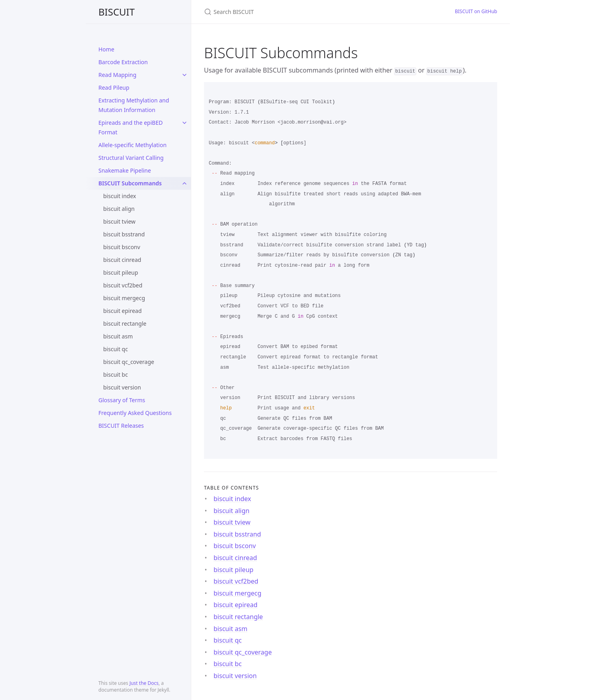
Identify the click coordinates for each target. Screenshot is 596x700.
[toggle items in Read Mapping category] (184, 75)
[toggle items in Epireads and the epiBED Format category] (184, 123)
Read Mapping (117, 75)
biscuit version (122, 387)
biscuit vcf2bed (123, 285)
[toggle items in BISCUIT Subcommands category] (184, 183)
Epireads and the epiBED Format (130, 127)
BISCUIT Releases (121, 426)
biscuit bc (116, 375)
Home (106, 49)
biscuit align (119, 209)
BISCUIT (117, 12)
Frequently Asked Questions (135, 413)
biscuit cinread (122, 260)
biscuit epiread (123, 311)
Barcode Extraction (123, 62)
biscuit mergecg (124, 298)
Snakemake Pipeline (125, 170)
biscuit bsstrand (124, 234)
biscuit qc (116, 349)
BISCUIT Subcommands (130, 183)
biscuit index (120, 196)
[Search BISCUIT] (298, 12)
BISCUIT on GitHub (476, 11)
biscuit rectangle (125, 323)
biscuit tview (119, 221)
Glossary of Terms (122, 400)
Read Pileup (114, 87)
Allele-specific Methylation (132, 145)
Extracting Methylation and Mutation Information (134, 105)
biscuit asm (118, 336)
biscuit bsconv (122, 247)
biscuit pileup (121, 272)
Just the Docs (144, 683)
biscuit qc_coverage (129, 362)
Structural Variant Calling (131, 158)
